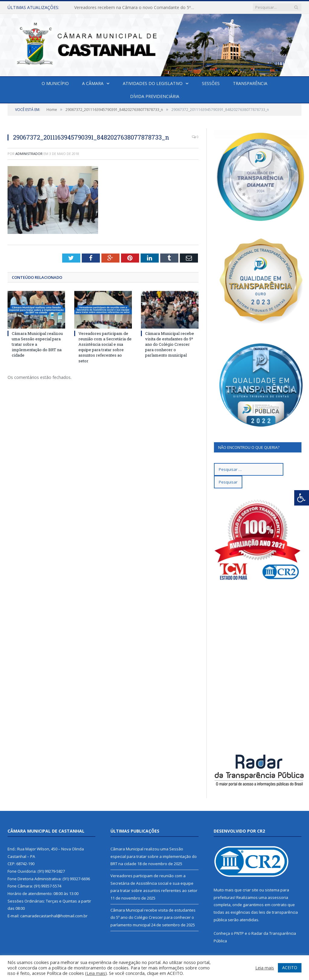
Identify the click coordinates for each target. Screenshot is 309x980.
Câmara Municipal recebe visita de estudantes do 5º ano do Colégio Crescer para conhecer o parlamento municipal (170, 344)
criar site (250, 890)
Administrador (29, 154)
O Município (55, 83)
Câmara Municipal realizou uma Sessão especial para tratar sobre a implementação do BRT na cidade (154, 856)
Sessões (211, 83)
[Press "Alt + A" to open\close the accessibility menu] (302, 498)
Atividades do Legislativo (153, 83)
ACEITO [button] (290, 967)
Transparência (250, 83)
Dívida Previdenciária (155, 96)
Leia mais (96, 973)
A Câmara (93, 83)
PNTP (239, 933)
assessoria (278, 897)
